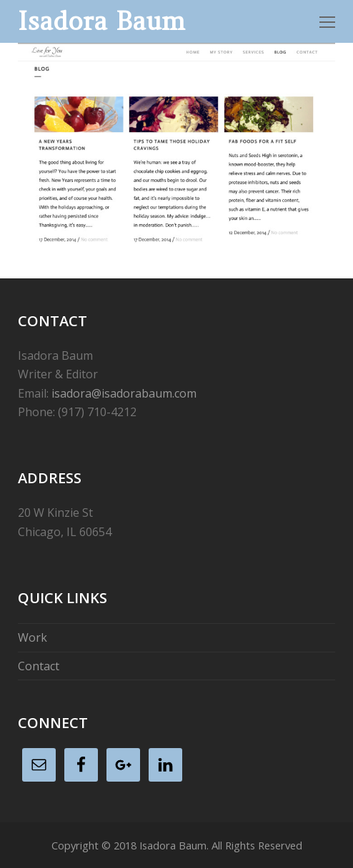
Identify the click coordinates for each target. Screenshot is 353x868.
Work (33, 637)
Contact (39, 666)
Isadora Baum (101, 21)
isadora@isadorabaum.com (124, 393)
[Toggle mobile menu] (327, 21)
